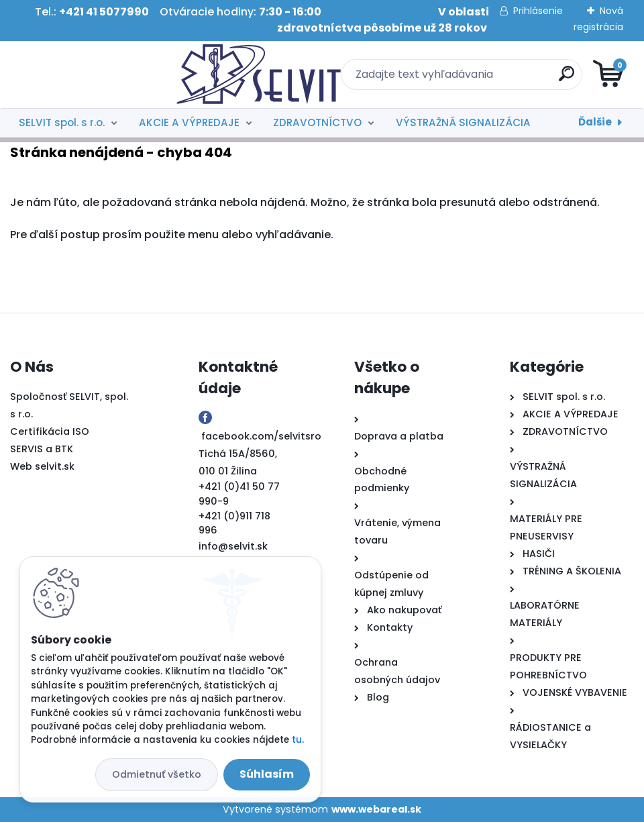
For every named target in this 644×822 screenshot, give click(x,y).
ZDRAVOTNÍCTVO (317, 122)
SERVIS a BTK (42, 449)
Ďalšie (595, 122)
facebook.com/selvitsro (261, 436)
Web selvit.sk (42, 466)
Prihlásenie (538, 11)
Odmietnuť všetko (157, 774)
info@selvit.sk (233, 546)
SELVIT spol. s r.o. (62, 122)
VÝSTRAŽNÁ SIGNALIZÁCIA (463, 122)
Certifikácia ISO (50, 431)
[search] (483, 79)
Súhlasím (267, 774)
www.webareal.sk (376, 809)
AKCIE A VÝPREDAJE (189, 122)
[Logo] (92, 74)
